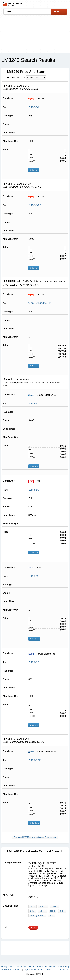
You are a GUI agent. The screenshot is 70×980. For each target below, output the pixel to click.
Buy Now (34, 170)
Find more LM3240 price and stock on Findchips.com (35, 837)
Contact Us (51, 970)
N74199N (43, 906)
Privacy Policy (36, 966)
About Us (64, 970)
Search (59, 12)
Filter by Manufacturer (16, 77)
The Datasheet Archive (13, 4)
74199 (51, 916)
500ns (53, 911)
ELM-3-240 (34, 107)
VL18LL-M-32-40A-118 (40, 303)
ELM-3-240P (35, 205)
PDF (33, 928)
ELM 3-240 (34, 404)
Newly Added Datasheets (14, 966)
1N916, (32, 911)
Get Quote (34, 639)
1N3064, (43, 911)
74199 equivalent (37, 916)
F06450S (54, 906)
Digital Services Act (34, 970)
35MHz (32, 906)
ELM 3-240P (35, 760)
